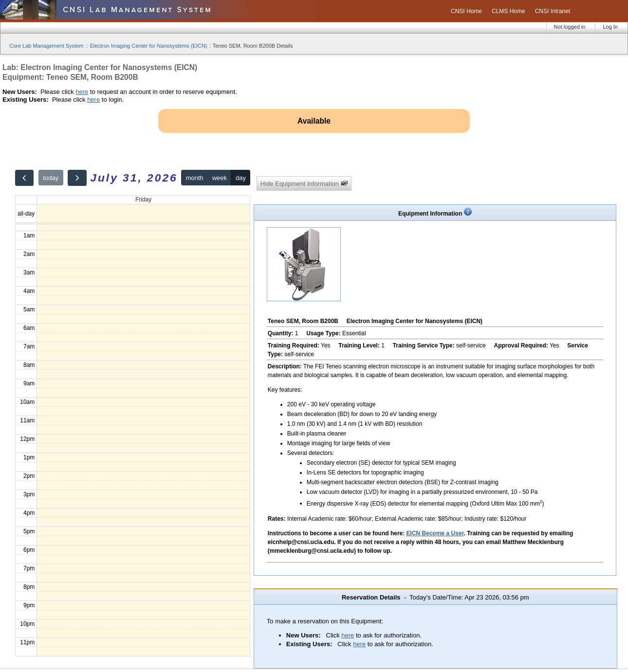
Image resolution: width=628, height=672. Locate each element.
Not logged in (570, 27)
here (82, 92)
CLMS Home (508, 11)
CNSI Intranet (553, 11)
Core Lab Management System (46, 46)
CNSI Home (466, 11)
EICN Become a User (435, 533)
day (241, 178)
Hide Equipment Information (304, 184)
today (51, 178)
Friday (143, 200)
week (220, 178)
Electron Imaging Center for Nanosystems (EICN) (149, 46)
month (195, 178)
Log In (610, 27)
